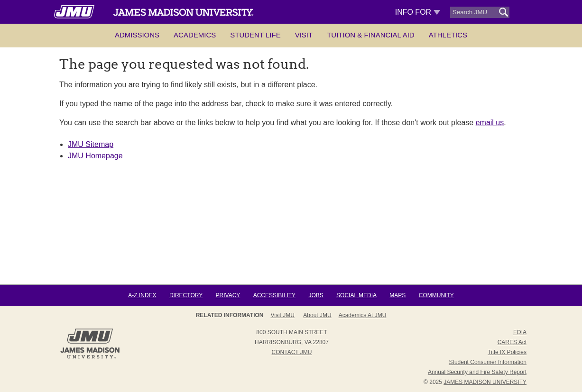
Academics (195, 35)
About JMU (317, 315)
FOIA (520, 332)
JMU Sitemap (91, 144)
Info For (418, 12)
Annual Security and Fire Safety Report (477, 372)
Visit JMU (283, 315)
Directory (186, 295)
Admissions (137, 35)
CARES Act (512, 342)
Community (436, 295)
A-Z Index (142, 295)
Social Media (356, 295)
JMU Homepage (95, 156)
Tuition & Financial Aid (370, 35)
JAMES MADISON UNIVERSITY (485, 382)
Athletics (448, 35)
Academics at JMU (363, 315)
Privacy (228, 295)
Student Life (255, 35)
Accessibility (274, 295)
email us (490, 123)
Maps (397, 295)
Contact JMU (292, 352)
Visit (304, 35)
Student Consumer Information (488, 362)
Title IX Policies (507, 352)
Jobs (316, 295)
